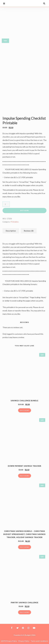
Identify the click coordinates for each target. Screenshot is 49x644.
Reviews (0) (29, 231)
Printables (15, 222)
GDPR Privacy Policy (9, 641)
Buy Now (24, 210)
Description (11, 231)
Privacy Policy (24, 641)
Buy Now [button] (25, 410)
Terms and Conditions (39, 641)
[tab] (11, 231)
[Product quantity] (6, 204)
